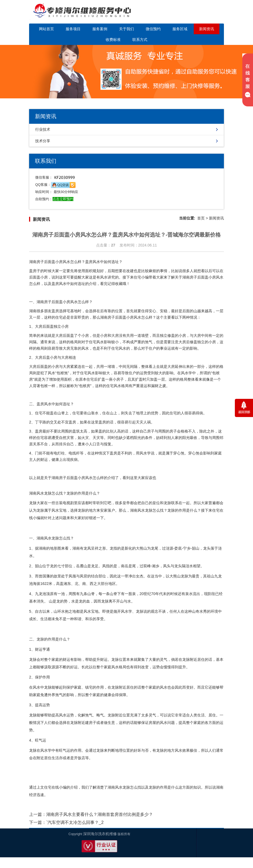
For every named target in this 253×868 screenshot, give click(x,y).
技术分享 (43, 141)
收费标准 (113, 40)
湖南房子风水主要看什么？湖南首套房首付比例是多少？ (100, 814)
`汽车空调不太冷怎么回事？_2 (75, 822)
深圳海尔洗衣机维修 (26, 834)
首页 (201, 218)
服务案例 (100, 29)
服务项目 (73, 29)
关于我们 (127, 29)
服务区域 (180, 29)
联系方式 (140, 40)
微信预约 (153, 29)
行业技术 (43, 129)
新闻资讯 (207, 29)
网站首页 (46, 29)
